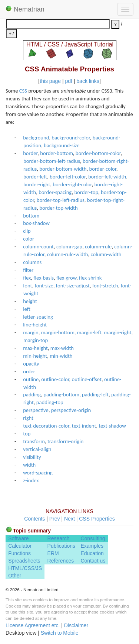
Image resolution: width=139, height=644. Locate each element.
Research (59, 538)
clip (27, 231)
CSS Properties (97, 519)
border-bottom (57, 153)
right (28, 418)
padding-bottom (61, 395)
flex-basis (44, 278)
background (36, 138)
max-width (62, 348)
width (29, 465)
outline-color (55, 379)
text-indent (84, 426)
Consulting (93, 538)
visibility (32, 457)
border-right (37, 184)
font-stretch (105, 286)
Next (69, 519)
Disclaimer (76, 625)
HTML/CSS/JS (25, 568)
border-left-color (68, 177)
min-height (35, 356)
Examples (92, 546)
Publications (62, 546)
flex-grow (66, 278)
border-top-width (58, 208)
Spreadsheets (24, 561)
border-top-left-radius (61, 200)
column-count (38, 247)
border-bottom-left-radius (52, 161)
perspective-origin (71, 410)
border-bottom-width (63, 169)
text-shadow (112, 426)
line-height (35, 325)
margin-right (118, 332)
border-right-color (72, 184)
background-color (71, 138)
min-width (61, 356)
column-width (106, 254)
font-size (44, 286)
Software (18, 538)
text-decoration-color (46, 426)
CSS (23, 91)
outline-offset (87, 379)
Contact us (93, 561)
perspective (36, 410)
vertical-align (37, 449)
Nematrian (25, 9)
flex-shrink (90, 278)
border (30, 153)
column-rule (98, 247)
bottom (31, 216)
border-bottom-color (98, 153)
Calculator (20, 546)
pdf (68, 81)
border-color (102, 169)
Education (92, 553)
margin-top (36, 340)
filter (28, 270)
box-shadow (36, 223)
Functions (19, 553)
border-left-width (107, 177)
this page (50, 81)
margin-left (89, 332)
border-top (86, 192)
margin (31, 332)
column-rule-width (68, 254)
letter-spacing (38, 317)
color (29, 239)
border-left (35, 177)
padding (32, 395)
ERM (53, 553)
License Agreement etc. (33, 625)
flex (27, 278)
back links (88, 81)
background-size (62, 145)
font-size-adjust (73, 286)
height (30, 301)
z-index (31, 480)
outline (31, 379)
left (27, 309)
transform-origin (65, 441)
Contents (34, 519)
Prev (55, 519)
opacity (31, 364)
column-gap (69, 247)
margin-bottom (58, 332)
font (27, 286)
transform (34, 441)
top (27, 434)
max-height (35, 348)
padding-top (50, 402)
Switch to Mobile (60, 633)
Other (15, 576)
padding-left (95, 395)
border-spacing (55, 192)
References (61, 561)
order (29, 371)
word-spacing (38, 473)
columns (32, 262)
